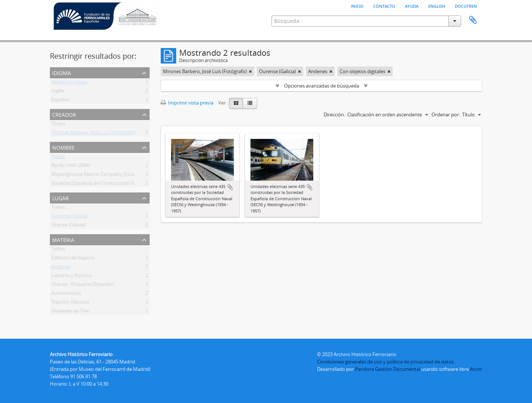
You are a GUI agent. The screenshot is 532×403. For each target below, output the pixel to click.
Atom (476, 369)
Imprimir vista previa (187, 103)
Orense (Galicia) (68, 226)
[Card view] (236, 103)
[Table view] (250, 103)
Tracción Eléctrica (70, 303)
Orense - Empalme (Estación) (83, 286)
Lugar (60, 197)
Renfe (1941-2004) (71, 167)
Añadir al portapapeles (230, 187)
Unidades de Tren (71, 312)
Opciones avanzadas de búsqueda (322, 86)
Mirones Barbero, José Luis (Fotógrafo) (93, 134)
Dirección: (334, 115)
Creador (64, 114)
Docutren (466, 6)
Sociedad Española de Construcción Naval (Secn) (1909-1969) (117, 184)
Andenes (61, 268)
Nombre (63, 147)
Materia (63, 239)
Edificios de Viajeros (73, 259)
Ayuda (412, 6)
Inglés (58, 92)
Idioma (62, 72)
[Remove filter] (250, 71)
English (437, 6)
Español (60, 101)
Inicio (357, 6)
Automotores (66, 294)
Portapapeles (473, 20)
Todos (58, 125)
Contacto (384, 6)
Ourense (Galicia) (70, 217)
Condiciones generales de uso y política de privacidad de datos (385, 362)
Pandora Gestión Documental (388, 369)
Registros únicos (69, 83)
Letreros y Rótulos (71, 277)
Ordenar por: (446, 115)
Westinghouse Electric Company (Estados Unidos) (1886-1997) (119, 175)
